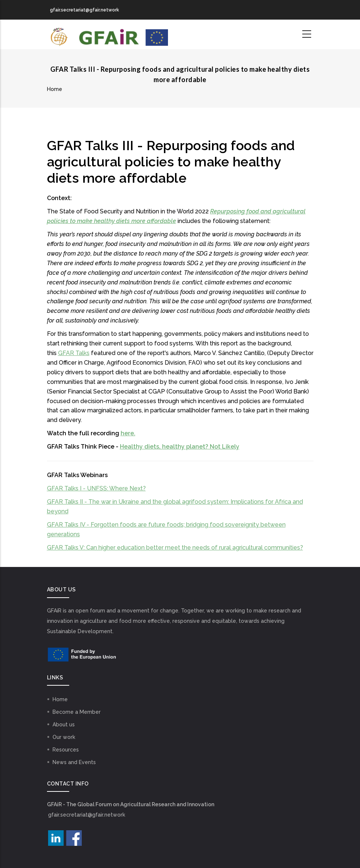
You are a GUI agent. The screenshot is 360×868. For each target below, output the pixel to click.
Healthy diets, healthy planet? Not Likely (180, 447)
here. (128, 433)
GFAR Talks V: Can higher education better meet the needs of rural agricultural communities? (175, 548)
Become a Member (77, 712)
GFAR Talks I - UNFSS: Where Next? (96, 488)
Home (55, 89)
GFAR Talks (74, 353)
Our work (64, 737)
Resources (66, 750)
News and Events (74, 762)
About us (64, 725)
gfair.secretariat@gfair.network (87, 815)
